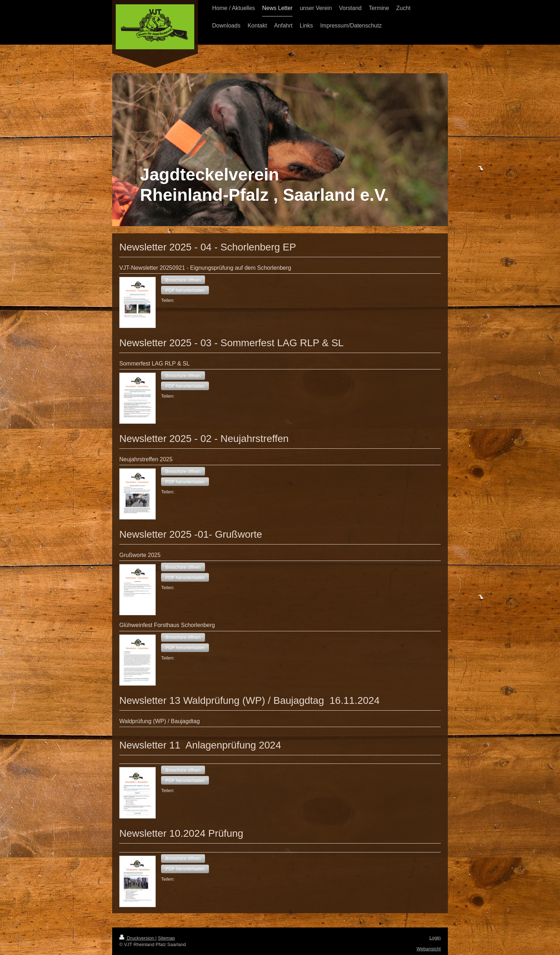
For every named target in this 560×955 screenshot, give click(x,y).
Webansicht (429, 949)
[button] (183, 280)
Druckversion (137, 938)
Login (435, 938)
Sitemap (166, 938)
